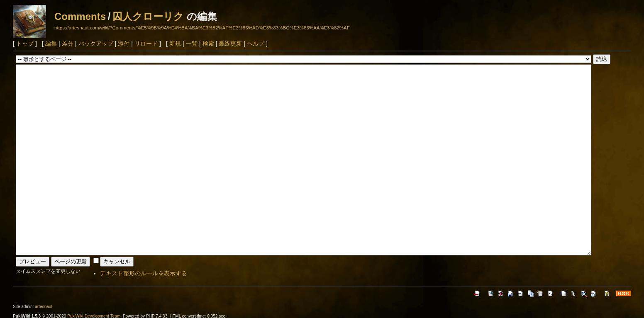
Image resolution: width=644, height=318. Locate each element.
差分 (68, 44)
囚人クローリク (148, 16)
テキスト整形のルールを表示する (144, 273)
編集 (51, 44)
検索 (208, 44)
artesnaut (44, 307)
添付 (124, 44)
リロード (146, 44)
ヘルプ (256, 44)
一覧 (192, 44)
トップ (25, 44)
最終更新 (230, 44)
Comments (80, 16)
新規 (175, 44)
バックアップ (96, 44)
